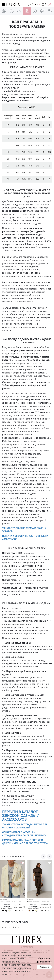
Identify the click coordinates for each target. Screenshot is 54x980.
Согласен (44, 967)
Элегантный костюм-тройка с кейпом (39, 902)
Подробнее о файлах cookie (44, 960)
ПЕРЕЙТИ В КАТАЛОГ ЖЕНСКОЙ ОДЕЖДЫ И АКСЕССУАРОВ (21, 816)
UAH (36, 4)
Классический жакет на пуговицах (13, 902)
